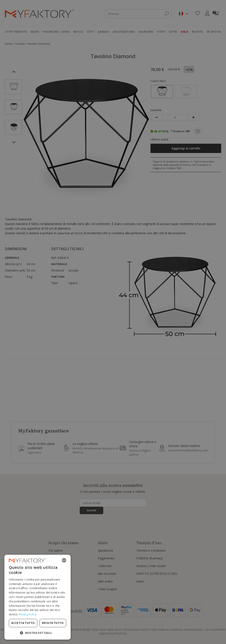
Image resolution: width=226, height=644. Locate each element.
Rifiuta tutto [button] (53, 623)
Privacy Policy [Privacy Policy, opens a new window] (28, 614)
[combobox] (64, 560)
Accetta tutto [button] (23, 623)
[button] (38, 633)
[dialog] (38, 597)
